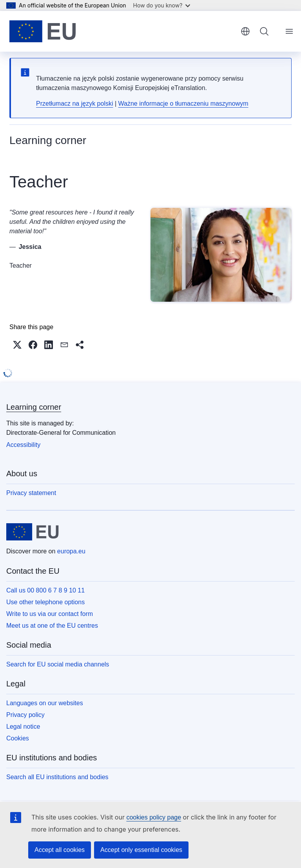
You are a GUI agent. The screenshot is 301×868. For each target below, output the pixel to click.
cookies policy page (154, 817)
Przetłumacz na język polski (75, 104)
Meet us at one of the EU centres (52, 626)
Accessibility (23, 445)
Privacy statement (31, 493)
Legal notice (23, 727)
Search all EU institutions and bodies (57, 777)
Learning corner (34, 407)
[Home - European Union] (43, 31)
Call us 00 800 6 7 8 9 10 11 (45, 590)
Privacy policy (25, 715)
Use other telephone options (45, 602)
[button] (17, 345)
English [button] (245, 31)
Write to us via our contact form (50, 614)
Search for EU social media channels (58, 664)
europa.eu (71, 551)
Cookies (18, 738)
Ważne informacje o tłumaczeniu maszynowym (183, 104)
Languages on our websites (45, 703)
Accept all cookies (60, 850)
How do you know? (162, 5)
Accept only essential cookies (141, 850)
